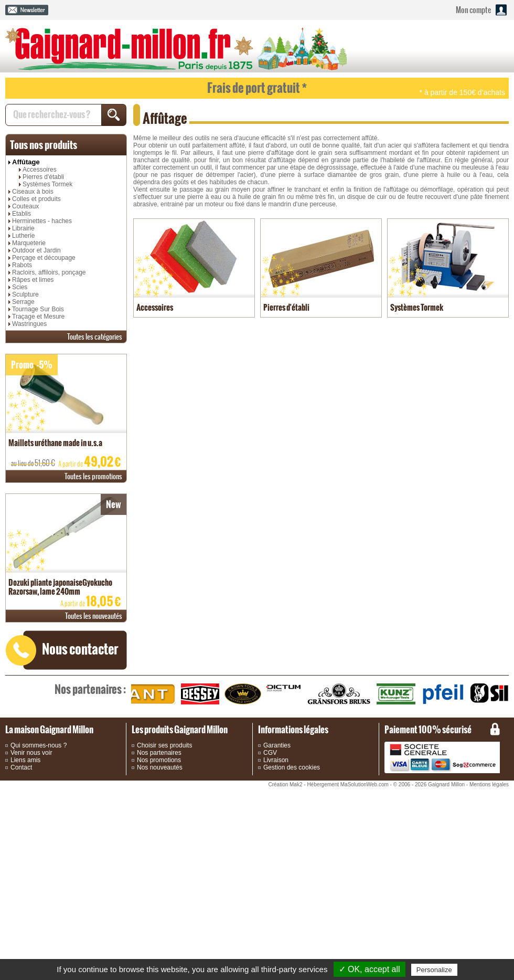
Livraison (276, 760)
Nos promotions (159, 760)
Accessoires (40, 170)
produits (44, 145)
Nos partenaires (159, 753)
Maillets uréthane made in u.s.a (55, 443)
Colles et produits (36, 199)
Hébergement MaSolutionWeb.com (347, 784)
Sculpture (25, 294)
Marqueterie (29, 243)
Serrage (23, 302)
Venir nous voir (31, 753)
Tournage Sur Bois (38, 309)
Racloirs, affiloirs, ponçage (49, 272)
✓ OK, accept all (370, 969)
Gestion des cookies (292, 767)
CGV (270, 753)
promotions (93, 476)
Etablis (22, 214)
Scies (20, 287)
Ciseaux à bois (33, 192)
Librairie (23, 228)
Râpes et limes (33, 280)
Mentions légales (489, 784)
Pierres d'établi (43, 177)
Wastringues (29, 324)
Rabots (22, 265)
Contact (21, 767)
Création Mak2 (285, 784)
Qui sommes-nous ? (39, 745)
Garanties (277, 745)
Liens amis (25, 760)
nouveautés (94, 616)
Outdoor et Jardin (36, 250)
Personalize (434, 970)
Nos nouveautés (160, 767)
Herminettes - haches (42, 221)
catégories (95, 337)
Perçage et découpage (44, 258)
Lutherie (23, 236)
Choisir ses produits (164, 745)
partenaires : (90, 689)
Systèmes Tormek (47, 184)
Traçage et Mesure (38, 317)
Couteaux (25, 206)
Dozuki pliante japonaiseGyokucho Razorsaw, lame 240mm (60, 587)
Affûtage (26, 162)
